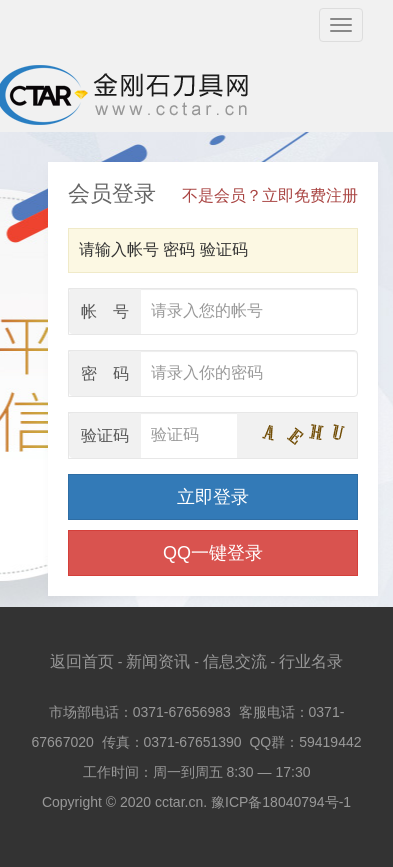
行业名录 (311, 661)
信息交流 (235, 661)
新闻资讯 (158, 661)
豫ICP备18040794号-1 (281, 802)
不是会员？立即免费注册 (270, 195)
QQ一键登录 (213, 553)
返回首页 (82, 661)
